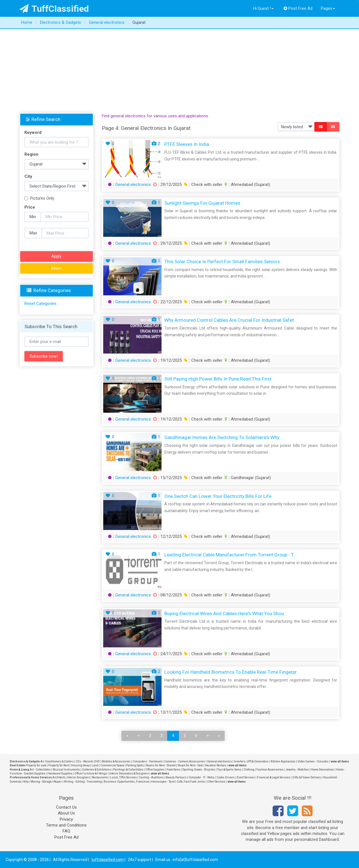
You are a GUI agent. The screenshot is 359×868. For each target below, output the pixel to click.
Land (95, 765)
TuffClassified (54, 9)
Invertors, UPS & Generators (251, 761)
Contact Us (66, 807)
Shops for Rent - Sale (190, 765)
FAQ (66, 831)
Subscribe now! (44, 356)
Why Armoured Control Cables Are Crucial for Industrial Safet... (231, 320)
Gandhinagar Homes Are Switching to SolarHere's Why (222, 437)
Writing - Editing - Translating (83, 782)
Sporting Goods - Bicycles (199, 770)
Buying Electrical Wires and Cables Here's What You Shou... (226, 613)
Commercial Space (112, 765)
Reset (56, 268)
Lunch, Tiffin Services (123, 777)
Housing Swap (80, 765)
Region (31, 154)
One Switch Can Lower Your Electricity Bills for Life (218, 496)
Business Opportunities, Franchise (126, 782)
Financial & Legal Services (274, 777)
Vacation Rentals (216, 765)
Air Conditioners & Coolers (57, 761)
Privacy (66, 819)
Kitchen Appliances (283, 761)
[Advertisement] (179, 71)
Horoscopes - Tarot (163, 782)
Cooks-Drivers (226, 777)
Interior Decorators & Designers (129, 774)
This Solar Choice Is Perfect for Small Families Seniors (222, 262)
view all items (340, 761)
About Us (66, 813)
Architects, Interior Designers (71, 777)
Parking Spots (135, 765)
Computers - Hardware (147, 761)
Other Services (216, 782)
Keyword (33, 132)
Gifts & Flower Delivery (307, 777)
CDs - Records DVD (88, 761)
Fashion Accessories (270, 770)
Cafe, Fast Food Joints (191, 782)
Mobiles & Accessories (116, 761)
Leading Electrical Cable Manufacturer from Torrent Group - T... (231, 555)
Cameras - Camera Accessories (185, 761)
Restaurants (100, 777)
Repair (58, 782)
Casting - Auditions (151, 777)
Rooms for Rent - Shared (161, 765)
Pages (328, 8)
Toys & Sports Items (229, 770)
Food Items (174, 770)
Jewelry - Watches (297, 770)
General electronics (133, 185)
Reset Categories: (41, 304)
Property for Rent (59, 765)
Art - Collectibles (40, 770)
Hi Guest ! (263, 8)
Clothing (249, 770)
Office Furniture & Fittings (91, 774)
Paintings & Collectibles (128, 770)
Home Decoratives (322, 770)
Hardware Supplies (60, 774)
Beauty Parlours (176, 777)
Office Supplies (155, 770)
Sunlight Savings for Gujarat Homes (202, 203)
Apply (56, 256)
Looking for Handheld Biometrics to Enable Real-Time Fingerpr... (232, 672)
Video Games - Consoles (313, 761)
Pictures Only (39, 198)
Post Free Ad (298, 8)
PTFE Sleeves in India (187, 144)
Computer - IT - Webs (202, 777)
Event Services (246, 777)
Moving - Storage (41, 782)
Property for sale (36, 765)
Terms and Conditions (66, 825)
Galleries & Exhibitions (96, 770)
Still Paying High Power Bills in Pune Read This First (218, 379)
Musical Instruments (66, 770)
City (28, 176)
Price (30, 207)
